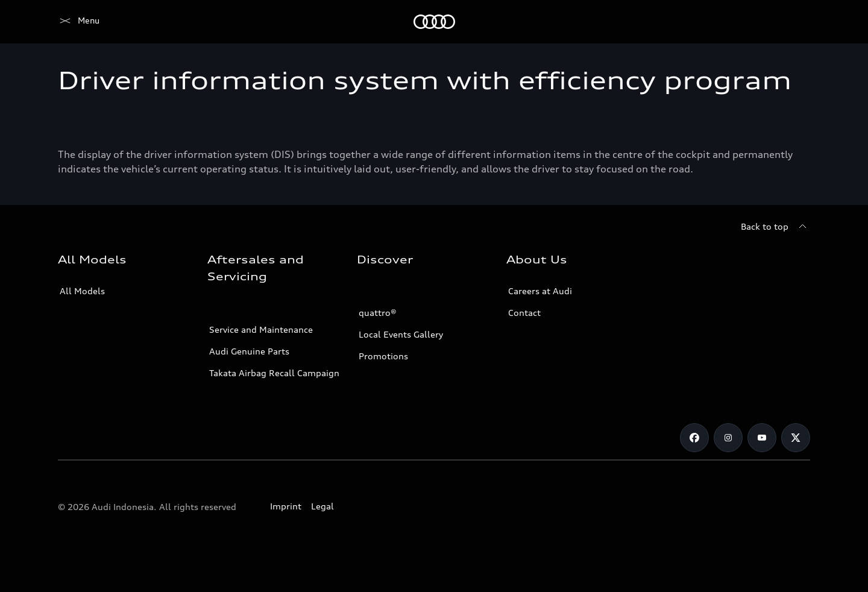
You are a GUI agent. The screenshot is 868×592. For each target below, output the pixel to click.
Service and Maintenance (261, 329)
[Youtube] (762, 438)
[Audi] (79, 22)
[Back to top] (775, 227)
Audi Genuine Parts (249, 351)
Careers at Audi (540, 291)
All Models (82, 291)
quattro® (378, 313)
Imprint (286, 506)
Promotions (383, 356)
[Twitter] (796, 438)
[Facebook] (694, 438)
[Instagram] (728, 438)
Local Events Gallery (401, 334)
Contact (524, 313)
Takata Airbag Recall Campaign (274, 373)
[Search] (796, 22)
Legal (322, 506)
